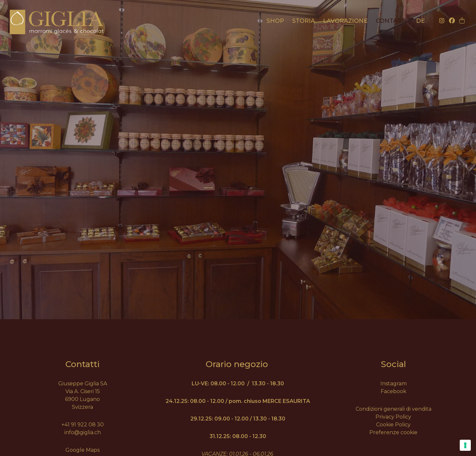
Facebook (394, 391)
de (421, 21)
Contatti (391, 21)
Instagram (394, 384)
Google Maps (82, 450)
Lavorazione (345, 21)
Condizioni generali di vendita (394, 409)
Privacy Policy (393, 417)
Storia (304, 21)
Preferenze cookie (393, 432)
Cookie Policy (393, 425)
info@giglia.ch (83, 432)
